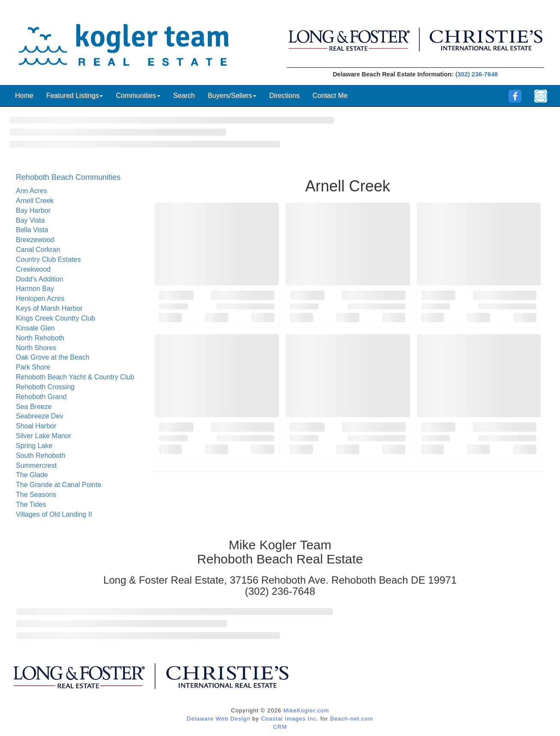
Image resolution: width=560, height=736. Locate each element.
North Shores (36, 348)
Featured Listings (75, 95)
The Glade (32, 475)
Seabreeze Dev (39, 416)
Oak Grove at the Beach (53, 357)
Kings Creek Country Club (56, 318)
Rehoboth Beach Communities (68, 177)
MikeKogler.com (306, 710)
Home (24, 95)
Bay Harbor (33, 211)
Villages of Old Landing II (54, 514)
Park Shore (33, 367)
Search (184, 95)
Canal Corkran (38, 250)
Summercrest (36, 465)
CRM (280, 727)
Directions (285, 95)
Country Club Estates (48, 259)
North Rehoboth (40, 338)
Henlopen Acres (40, 298)
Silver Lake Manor (44, 436)
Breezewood (35, 240)
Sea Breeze (34, 407)
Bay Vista (30, 220)
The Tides (31, 504)
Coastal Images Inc (289, 719)
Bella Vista (32, 230)
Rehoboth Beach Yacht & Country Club (75, 377)
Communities (138, 95)
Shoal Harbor (36, 426)
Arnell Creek (35, 201)
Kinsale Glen (35, 328)
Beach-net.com (352, 719)
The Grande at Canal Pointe (59, 485)
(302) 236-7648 (477, 74)
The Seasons (36, 495)
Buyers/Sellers (232, 95)
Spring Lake (34, 446)
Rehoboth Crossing (45, 387)
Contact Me (330, 95)
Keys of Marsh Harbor (49, 308)
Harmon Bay (35, 289)
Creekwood (33, 269)
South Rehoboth (41, 456)
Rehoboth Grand (41, 397)
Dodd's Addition (40, 279)
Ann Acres (32, 191)
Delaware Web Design (219, 719)
